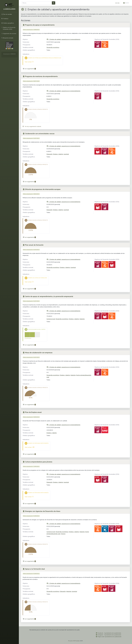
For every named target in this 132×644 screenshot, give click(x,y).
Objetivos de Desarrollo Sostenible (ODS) (107, 39)
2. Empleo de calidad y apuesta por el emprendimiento (64, 39)
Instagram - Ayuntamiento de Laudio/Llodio (109, 635)
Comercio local (51, 319)
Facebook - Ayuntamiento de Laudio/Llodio (109, 633)
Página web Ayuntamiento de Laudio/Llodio (110, 637)
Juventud (66, 154)
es (116, 3)
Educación (49, 154)
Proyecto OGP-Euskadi (74, 641)
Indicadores (26, 54)
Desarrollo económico (53, 47)
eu (119, 3)
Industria (82, 319)
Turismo (63, 534)
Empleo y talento (58, 154)
